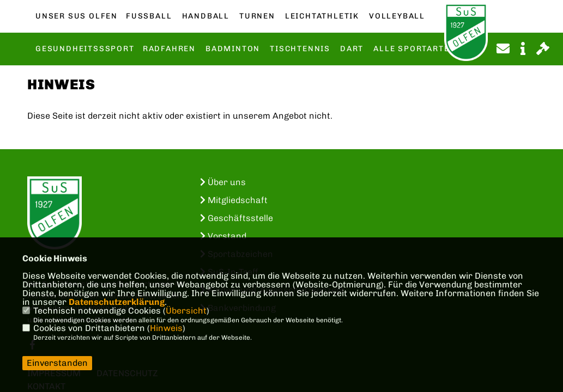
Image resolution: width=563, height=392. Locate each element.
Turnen (257, 16)
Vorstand (223, 236)
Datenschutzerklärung (117, 302)
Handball (206, 16)
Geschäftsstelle (237, 218)
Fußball (149, 16)
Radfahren (169, 49)
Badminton (233, 49)
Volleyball (397, 16)
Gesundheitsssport (85, 49)
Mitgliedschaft (234, 200)
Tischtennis (300, 49)
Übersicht (186, 311)
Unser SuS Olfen (77, 16)
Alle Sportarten (414, 49)
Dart (352, 49)
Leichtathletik (322, 16)
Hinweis (166, 328)
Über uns (223, 182)
